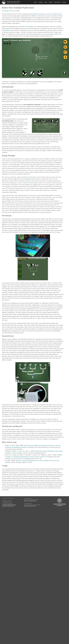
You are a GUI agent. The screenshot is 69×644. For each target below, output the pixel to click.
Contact (64, 2)
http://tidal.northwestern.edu (8, 506)
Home (35, 2)
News (46, 2)
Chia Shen (41, 14)
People (51, 2)
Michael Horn (8, 11)
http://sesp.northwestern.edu (30, 506)
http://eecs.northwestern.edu (30, 501)
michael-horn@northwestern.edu (9, 505)
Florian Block (34, 14)
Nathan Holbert (31, 179)
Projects (41, 2)
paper (23, 132)
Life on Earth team (55, 14)
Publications (57, 2)
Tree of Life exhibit (28, 27)
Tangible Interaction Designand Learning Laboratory (14, 2)
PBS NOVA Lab (7, 30)
